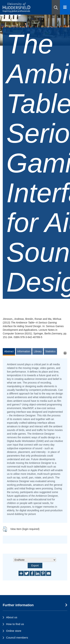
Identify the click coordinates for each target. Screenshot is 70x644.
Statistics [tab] (50, 351)
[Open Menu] (65, 7)
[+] (65, 353)
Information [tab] (24, 351)
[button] (56, 7)
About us (12, 617)
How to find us (15, 624)
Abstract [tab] (9, 351)
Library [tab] (38, 351)
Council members (17, 638)
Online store (14, 631)
